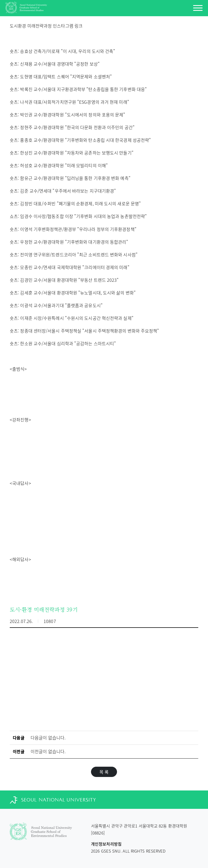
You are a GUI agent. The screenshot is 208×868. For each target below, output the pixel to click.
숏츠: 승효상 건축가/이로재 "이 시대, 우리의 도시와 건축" (62, 51)
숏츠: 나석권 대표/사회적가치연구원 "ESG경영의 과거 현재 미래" (69, 102)
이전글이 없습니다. (48, 751)
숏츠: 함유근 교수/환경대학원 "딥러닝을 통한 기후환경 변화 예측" (70, 178)
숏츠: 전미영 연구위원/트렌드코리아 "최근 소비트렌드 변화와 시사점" (74, 254)
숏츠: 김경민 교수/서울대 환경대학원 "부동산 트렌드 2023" (64, 280)
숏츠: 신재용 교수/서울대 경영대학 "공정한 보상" (55, 64)
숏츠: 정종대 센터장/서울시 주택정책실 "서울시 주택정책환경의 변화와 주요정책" (84, 331)
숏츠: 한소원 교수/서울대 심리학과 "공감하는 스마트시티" (63, 343)
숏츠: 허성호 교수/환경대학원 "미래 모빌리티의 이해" (59, 165)
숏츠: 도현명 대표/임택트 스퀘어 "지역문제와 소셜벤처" (61, 76)
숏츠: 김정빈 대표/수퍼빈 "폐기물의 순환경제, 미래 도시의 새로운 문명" (75, 203)
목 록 (104, 772)
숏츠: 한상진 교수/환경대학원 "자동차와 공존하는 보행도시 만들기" (72, 153)
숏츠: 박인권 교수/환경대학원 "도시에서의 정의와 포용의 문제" (68, 115)
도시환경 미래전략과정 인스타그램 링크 (46, 26)
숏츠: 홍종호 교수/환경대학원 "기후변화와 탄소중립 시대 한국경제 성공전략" (80, 140)
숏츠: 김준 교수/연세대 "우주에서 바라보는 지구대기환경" (63, 191)
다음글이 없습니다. (48, 738)
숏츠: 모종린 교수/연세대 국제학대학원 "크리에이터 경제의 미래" (70, 267)
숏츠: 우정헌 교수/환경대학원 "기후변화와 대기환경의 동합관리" (69, 242)
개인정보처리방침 (106, 844)
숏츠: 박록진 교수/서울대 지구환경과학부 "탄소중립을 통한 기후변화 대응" (78, 89)
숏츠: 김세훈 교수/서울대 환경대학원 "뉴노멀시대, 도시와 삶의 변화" (73, 293)
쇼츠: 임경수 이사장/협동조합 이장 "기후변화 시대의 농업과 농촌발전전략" (78, 216)
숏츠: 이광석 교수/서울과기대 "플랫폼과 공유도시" (56, 305)
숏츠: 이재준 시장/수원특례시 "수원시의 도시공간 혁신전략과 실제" (72, 318)
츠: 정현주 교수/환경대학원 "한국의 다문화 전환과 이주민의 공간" (74, 127)
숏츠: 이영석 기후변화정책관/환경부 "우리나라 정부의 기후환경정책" (73, 229)
